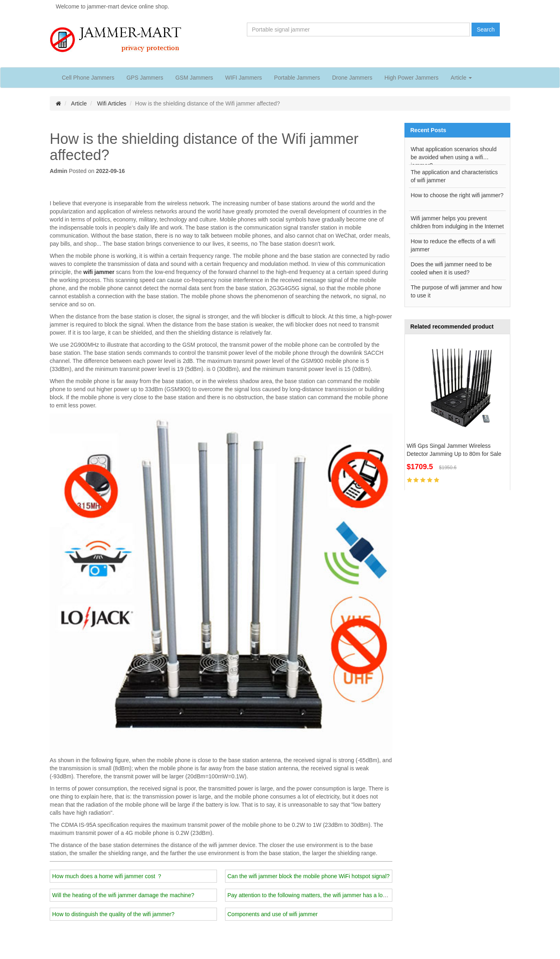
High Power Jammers (411, 78)
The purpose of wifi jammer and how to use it (457, 291)
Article (79, 103)
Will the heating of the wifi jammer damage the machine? (123, 895)
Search (486, 30)
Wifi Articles (112, 103)
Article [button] (461, 78)
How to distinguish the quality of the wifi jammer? (113, 914)
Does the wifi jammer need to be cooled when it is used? (452, 268)
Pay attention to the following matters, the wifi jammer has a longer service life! (326, 895)
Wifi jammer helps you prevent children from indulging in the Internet (457, 222)
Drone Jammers (352, 78)
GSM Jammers (194, 78)
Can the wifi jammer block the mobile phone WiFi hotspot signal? (309, 876)
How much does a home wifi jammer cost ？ (107, 876)
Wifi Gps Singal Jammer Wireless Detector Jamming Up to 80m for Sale (454, 450)
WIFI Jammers (243, 78)
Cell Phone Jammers (88, 78)
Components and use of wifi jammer (273, 914)
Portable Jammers (297, 78)
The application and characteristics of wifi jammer (455, 176)
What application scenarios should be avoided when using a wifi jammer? (454, 155)
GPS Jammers (145, 78)
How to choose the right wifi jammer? (457, 195)
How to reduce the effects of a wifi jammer (453, 245)
